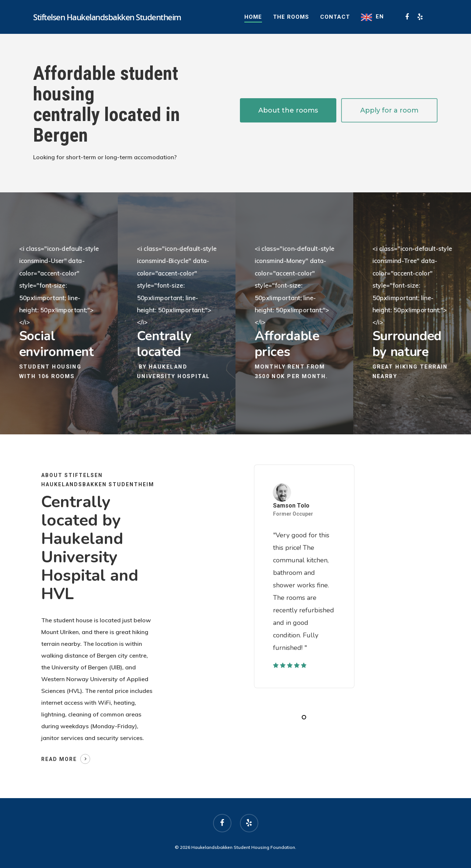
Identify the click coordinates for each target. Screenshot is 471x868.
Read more (59, 759)
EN (380, 17)
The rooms (291, 17)
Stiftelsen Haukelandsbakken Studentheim (107, 17)
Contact (335, 17)
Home (253, 17)
